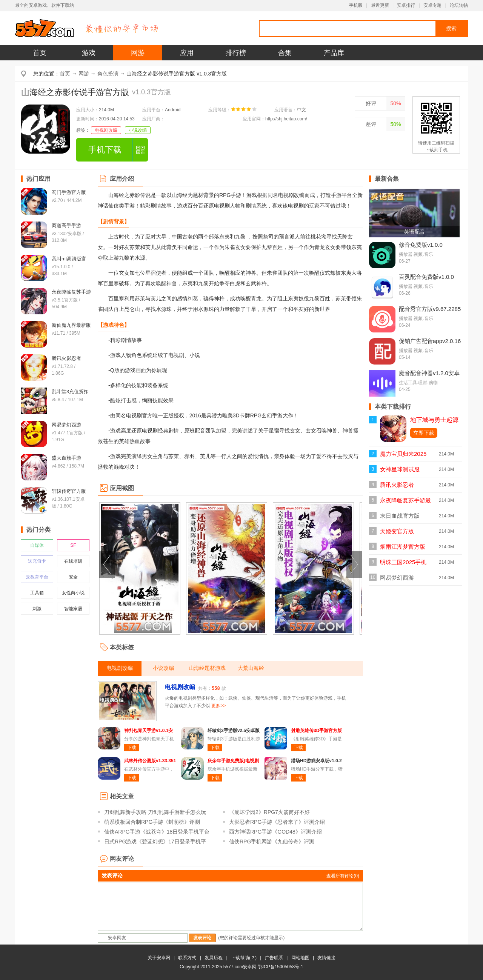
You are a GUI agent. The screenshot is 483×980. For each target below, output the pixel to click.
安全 (73, 577)
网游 (138, 53)
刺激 (37, 609)
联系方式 (187, 958)
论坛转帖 (459, 5)
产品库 (334, 53)
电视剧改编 (106, 130)
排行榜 (236, 53)
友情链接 (326, 958)
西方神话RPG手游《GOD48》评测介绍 (275, 832)
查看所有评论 (343, 876)
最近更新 (380, 5)
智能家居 (73, 609)
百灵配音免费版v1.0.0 (426, 277)
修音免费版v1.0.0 (421, 245)
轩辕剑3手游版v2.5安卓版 (234, 731)
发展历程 (214, 958)
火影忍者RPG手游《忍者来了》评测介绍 (277, 822)
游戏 (89, 53)
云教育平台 (37, 577)
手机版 (356, 5)
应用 (187, 53)
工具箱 (37, 593)
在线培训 (73, 561)
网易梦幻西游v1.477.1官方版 (399, 580)
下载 (132, 748)
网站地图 (300, 958)
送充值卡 (37, 561)
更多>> (218, 706)
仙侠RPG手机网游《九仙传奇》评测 (272, 842)
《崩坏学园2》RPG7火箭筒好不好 (269, 812)
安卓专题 (432, 5)
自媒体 (37, 545)
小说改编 (138, 130)
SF (73, 545)
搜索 (451, 28)
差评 (371, 124)
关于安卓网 (159, 958)
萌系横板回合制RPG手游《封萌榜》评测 (152, 822)
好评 (371, 103)
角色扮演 (108, 74)
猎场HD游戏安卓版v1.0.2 (316, 761)
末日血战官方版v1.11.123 (400, 518)
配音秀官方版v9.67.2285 (430, 309)
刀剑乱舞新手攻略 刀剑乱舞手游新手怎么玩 (155, 812)
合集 (285, 53)
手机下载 (105, 150)
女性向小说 (73, 593)
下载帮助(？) (244, 958)
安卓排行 (406, 5)
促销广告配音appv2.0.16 (430, 341)
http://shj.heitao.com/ (286, 119)
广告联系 (274, 958)
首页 (40, 53)
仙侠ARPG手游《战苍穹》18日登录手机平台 (157, 832)
